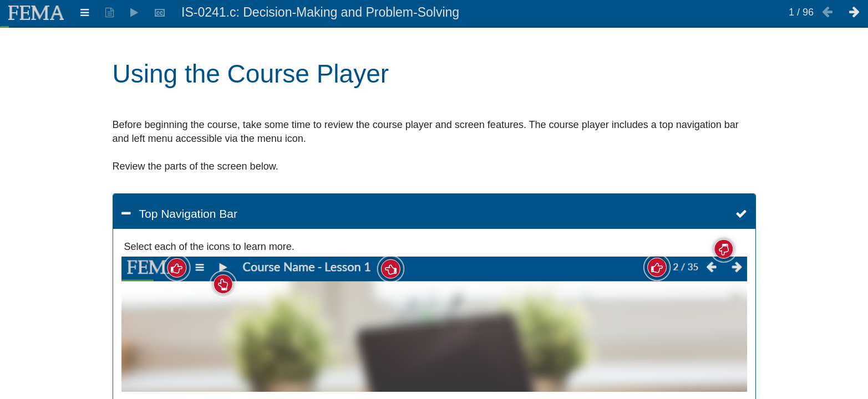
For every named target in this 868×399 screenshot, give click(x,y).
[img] (434, 324)
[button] (434, 214)
